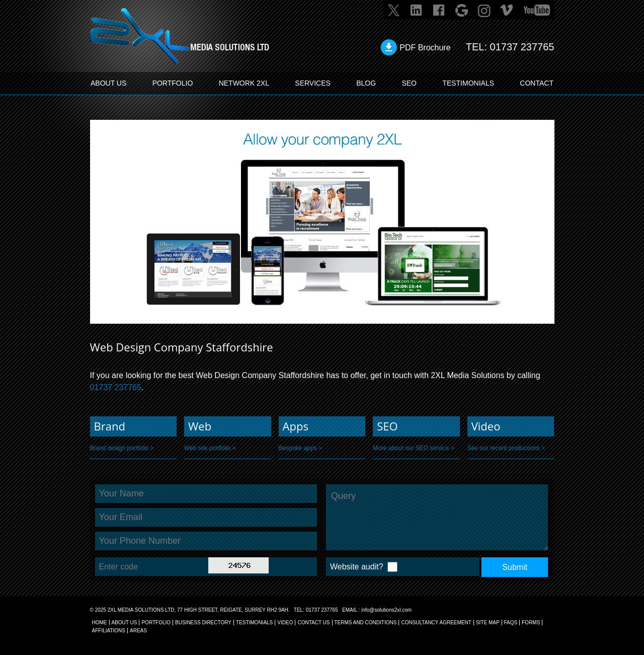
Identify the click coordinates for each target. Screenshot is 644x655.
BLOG (366, 83)
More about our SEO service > (414, 448)
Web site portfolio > (210, 448)
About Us (125, 623)
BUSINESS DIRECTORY (203, 623)
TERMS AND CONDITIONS (366, 623)
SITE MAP (488, 623)
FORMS (531, 623)
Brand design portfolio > (122, 448)
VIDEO (285, 623)
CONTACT (537, 83)
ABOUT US (108, 83)
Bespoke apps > (300, 448)
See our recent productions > (506, 448)
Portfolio (156, 623)
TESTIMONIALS (468, 83)
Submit (515, 567)
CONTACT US (313, 623)
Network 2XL (244, 83)
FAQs (511, 623)
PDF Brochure (425, 48)
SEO (409, 83)
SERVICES (313, 83)
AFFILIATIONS (109, 631)
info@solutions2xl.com (386, 610)
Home (100, 623)
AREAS (138, 631)
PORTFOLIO (173, 83)
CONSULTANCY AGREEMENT (436, 623)
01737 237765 (522, 47)
